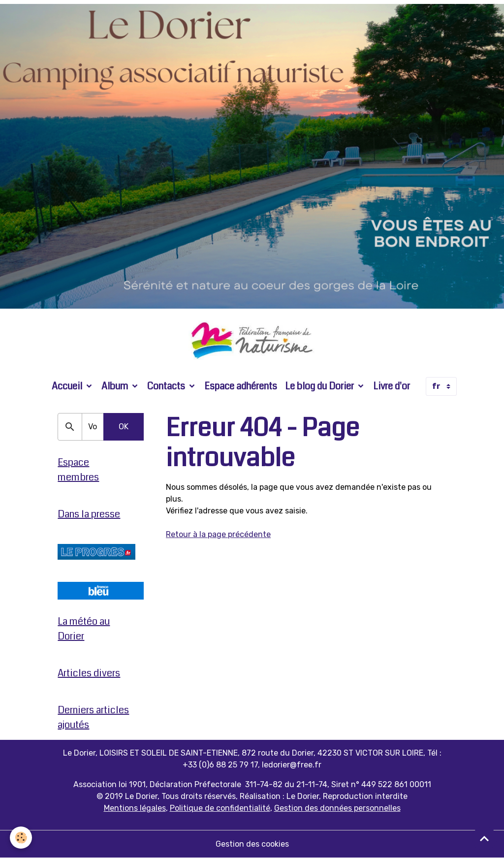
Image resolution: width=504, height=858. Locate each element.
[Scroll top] (484, 838)
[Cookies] (21, 838)
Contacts (167, 386)
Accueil (68, 386)
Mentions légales (135, 808)
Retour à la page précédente (218, 534)
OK (124, 427)
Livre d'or (392, 386)
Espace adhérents (241, 386)
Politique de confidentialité (220, 808)
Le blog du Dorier (320, 386)
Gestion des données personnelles (337, 808)
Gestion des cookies (252, 844)
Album (116, 386)
